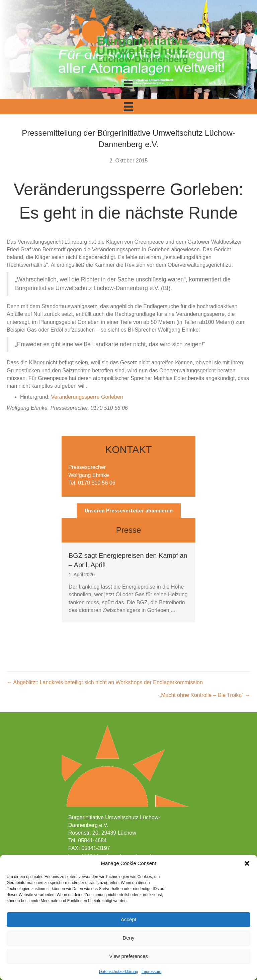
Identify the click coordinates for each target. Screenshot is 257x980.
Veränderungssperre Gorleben (87, 397)
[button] (247, 863)
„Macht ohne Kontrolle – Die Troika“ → (205, 695)
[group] (128, 582)
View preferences (128, 956)
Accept (128, 919)
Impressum (151, 972)
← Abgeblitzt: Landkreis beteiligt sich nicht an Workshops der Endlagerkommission (105, 682)
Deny (128, 938)
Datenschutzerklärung (119, 972)
